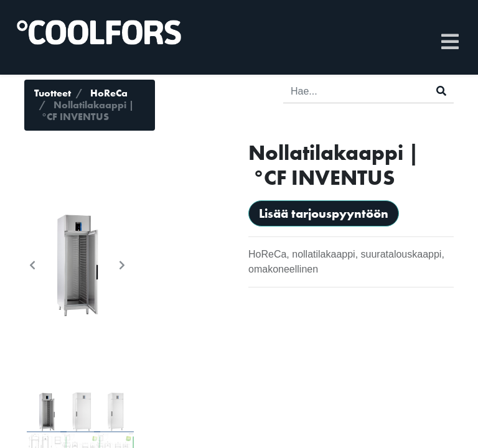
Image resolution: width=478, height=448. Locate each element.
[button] (32, 265)
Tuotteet (53, 93)
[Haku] (441, 91)
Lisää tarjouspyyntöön (324, 213)
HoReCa (109, 93)
